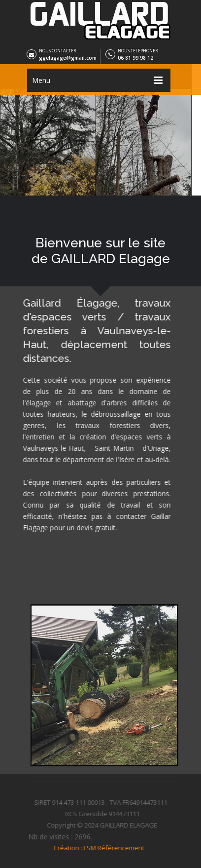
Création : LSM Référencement (97, 845)
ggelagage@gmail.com (68, 58)
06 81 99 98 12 (135, 58)
